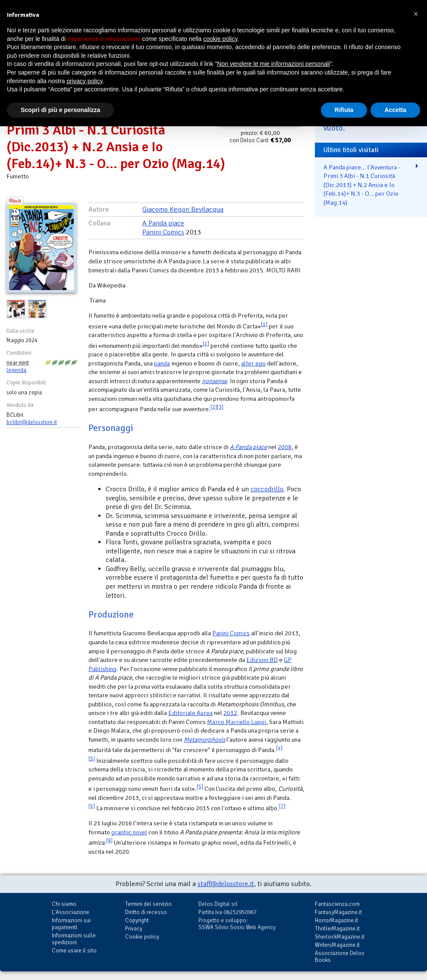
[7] (282, 806)
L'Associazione (71, 912)
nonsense (214, 381)
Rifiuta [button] (344, 110)
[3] (220, 407)
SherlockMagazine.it (340, 937)
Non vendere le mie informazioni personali (273, 64)
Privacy (134, 929)
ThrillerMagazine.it (337, 929)
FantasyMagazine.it (338, 912)
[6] (92, 806)
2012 (230, 713)
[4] (279, 748)
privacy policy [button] (85, 81)
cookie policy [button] (220, 39)
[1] (264, 324)
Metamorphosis (204, 740)
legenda (16, 370)
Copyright (137, 920)
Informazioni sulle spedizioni (74, 939)
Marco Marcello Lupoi (237, 722)
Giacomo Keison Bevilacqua (183, 209)
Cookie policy (142, 937)
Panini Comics (163, 232)
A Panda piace (163, 223)
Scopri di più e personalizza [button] (60, 110)
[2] (214, 407)
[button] (416, 14)
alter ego (253, 363)
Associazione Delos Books (340, 957)
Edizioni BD (262, 660)
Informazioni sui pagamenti (71, 924)
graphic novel (129, 832)
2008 (285, 447)
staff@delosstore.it (226, 884)
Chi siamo (64, 904)
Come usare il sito (74, 950)
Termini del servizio (148, 904)
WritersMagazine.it (337, 945)
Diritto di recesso (146, 912)
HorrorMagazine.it (336, 920)
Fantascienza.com (337, 904)
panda (162, 363)
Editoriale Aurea (190, 713)
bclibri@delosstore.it (32, 422)
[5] (92, 759)
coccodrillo (267, 489)
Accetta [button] (395, 110)
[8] (109, 841)
